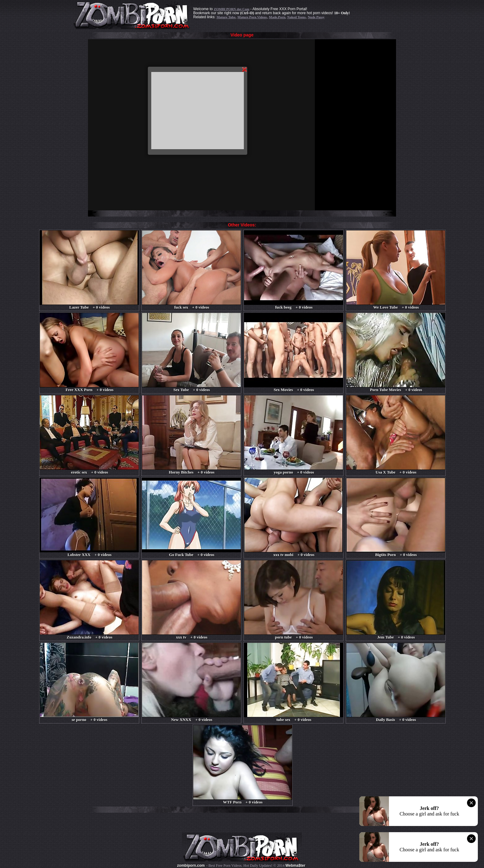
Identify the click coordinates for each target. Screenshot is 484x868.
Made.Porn (277, 17)
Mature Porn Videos (252, 17)
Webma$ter (295, 866)
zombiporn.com (191, 866)
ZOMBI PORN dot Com (231, 9)
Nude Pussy (316, 17)
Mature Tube (226, 17)
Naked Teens (297, 17)
